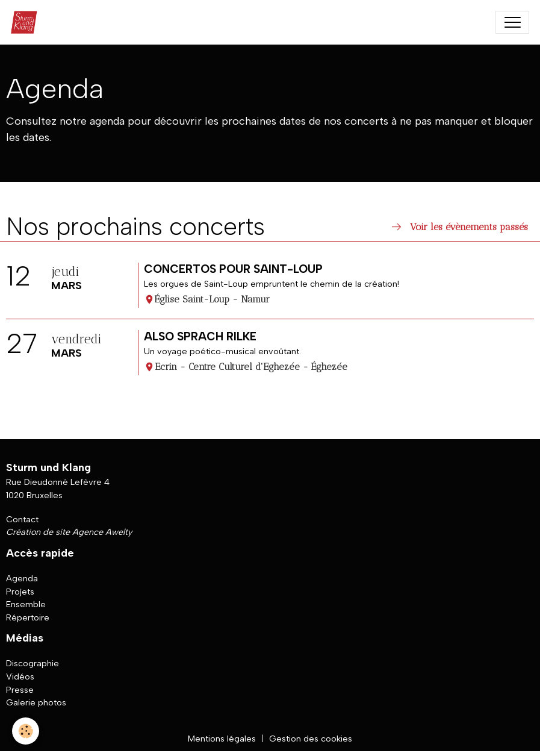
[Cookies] (26, 731)
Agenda (22, 578)
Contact (22, 519)
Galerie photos (36, 702)
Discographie (33, 663)
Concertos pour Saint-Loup (233, 269)
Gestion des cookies (311, 739)
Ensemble (26, 604)
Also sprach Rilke (200, 336)
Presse (20, 690)
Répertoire (28, 617)
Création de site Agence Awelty (69, 532)
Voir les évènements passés (458, 227)
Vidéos (20, 676)
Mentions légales (222, 739)
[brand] (27, 22)
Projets (20, 592)
